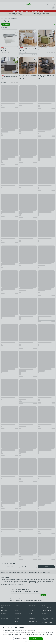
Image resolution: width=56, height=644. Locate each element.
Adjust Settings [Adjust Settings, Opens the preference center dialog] (28, 642)
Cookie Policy (41, 634)
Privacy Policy (50, 634)
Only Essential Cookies (20, 639)
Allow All (36, 639)
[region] (28, 634)
